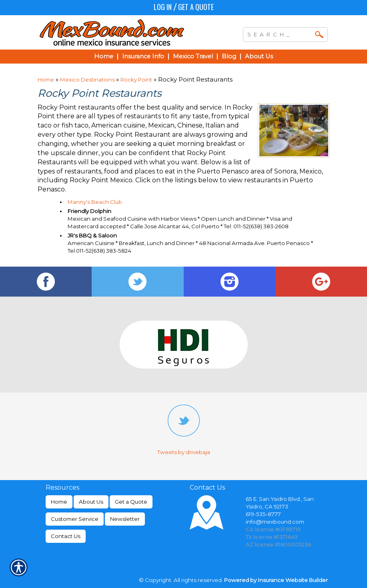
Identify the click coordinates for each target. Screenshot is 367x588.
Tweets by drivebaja (184, 452)
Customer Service (75, 519)
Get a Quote (196, 7)
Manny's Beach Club (95, 202)
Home (46, 80)
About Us (91, 502)
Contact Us (66, 536)
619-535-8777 (263, 514)
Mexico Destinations (88, 80)
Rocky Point (136, 80)
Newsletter (125, 519)
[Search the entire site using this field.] (279, 34)
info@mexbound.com (275, 522)
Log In (163, 7)
